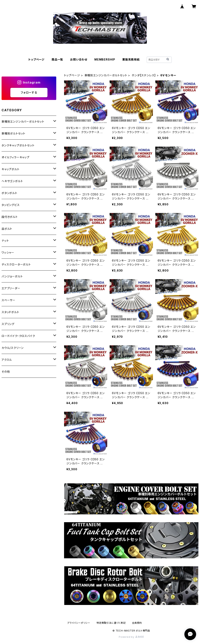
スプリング (8, 324)
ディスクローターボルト (16, 264)
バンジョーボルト (12, 276)
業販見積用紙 (131, 59)
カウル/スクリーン (13, 348)
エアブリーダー (11, 288)
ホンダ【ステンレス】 (144, 75)
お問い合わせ (79, 59)
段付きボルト (10, 217)
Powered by (131, 637)
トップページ (36, 59)
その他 (6, 372)
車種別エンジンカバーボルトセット (106, 75)
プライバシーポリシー (79, 623)
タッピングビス (11, 205)
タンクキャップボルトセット (18, 145)
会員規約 (137, 623)
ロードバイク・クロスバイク (18, 336)
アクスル (7, 360)
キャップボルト (11, 169)
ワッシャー (8, 253)
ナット (5, 241)
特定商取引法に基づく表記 (111, 623)
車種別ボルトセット (13, 133)
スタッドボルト (10, 312)
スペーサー (8, 300)
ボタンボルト (9, 193)
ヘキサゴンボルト (12, 181)
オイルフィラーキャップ (16, 157)
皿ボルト (7, 229)
